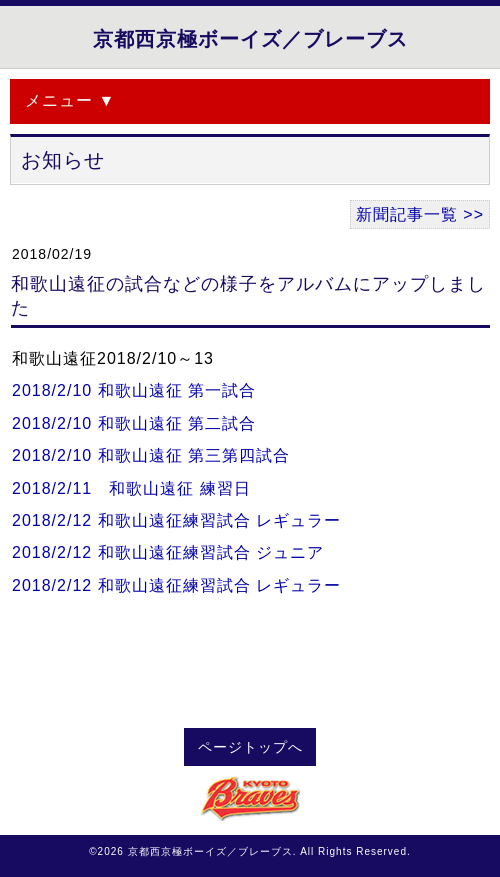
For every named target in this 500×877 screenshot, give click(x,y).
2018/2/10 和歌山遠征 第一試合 (134, 390)
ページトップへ (250, 747)
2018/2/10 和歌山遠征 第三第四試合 (151, 455)
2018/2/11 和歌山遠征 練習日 (131, 488)
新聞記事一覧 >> (420, 214)
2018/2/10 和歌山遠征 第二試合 (134, 423)
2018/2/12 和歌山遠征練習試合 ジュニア (168, 552)
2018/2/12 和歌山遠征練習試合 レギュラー (176, 520)
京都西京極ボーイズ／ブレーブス (250, 39)
